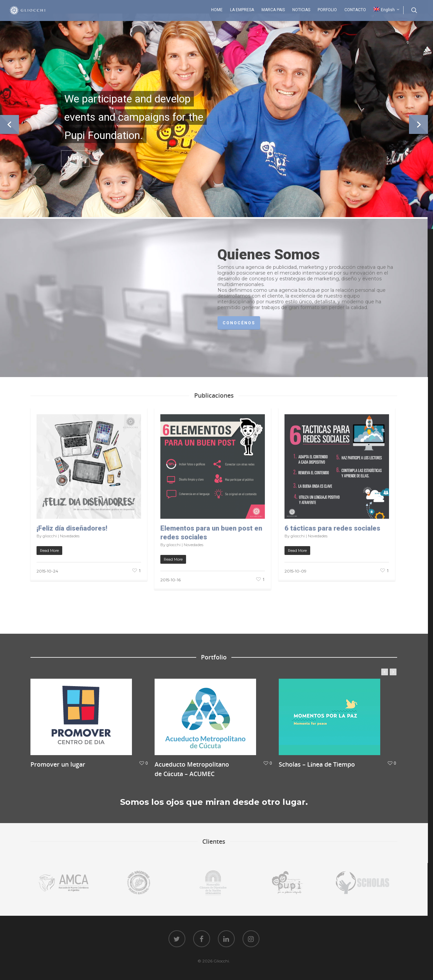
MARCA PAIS (273, 10)
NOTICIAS (301, 10)
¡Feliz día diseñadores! (72, 528)
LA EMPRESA (242, 10)
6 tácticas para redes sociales (332, 528)
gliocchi (50, 536)
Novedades (70, 536)
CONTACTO (355, 10)
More (75, 158)
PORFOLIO (327, 10)
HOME (217, 10)
